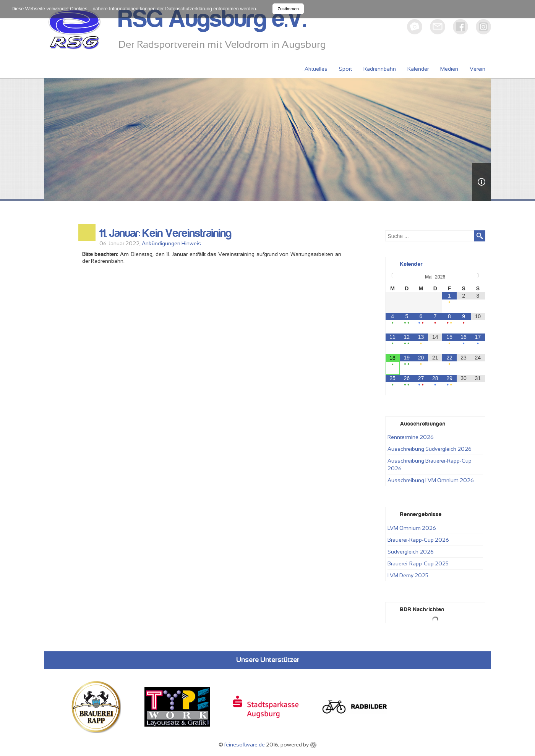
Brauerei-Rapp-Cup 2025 (418, 563)
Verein (477, 69)
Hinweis (191, 243)
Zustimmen (288, 9)
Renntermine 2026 (411, 437)
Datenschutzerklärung (189, 9)
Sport (345, 69)
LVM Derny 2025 (408, 575)
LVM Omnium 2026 (412, 528)
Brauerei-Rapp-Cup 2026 (418, 540)
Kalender (418, 69)
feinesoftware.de (245, 745)
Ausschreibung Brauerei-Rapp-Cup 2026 (430, 465)
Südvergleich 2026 (411, 552)
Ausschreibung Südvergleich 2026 (430, 449)
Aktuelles (316, 69)
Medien (449, 69)
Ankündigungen (161, 243)
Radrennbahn (380, 69)
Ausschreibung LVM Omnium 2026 (431, 480)
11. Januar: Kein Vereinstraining (165, 233)
